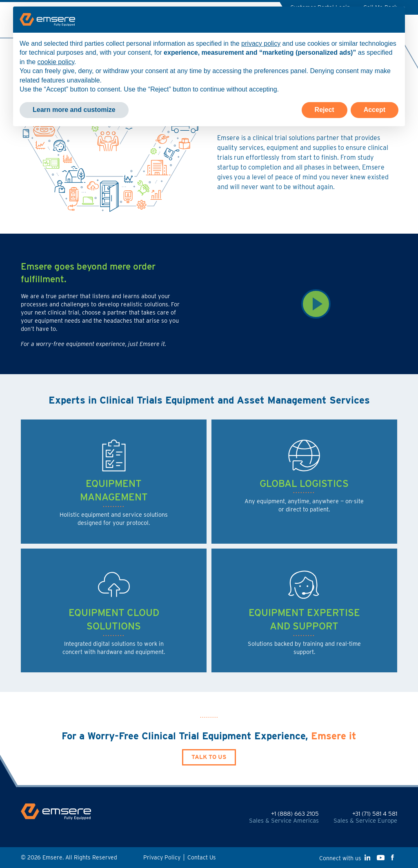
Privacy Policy (162, 857)
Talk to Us (209, 757)
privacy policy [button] (261, 44)
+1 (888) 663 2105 (295, 813)
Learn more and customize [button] (74, 110)
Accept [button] (375, 110)
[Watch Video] (316, 304)
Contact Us (202, 857)
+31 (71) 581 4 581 (375, 813)
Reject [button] (325, 110)
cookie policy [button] (56, 62)
